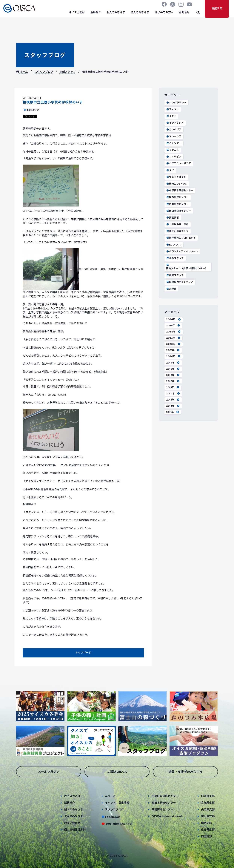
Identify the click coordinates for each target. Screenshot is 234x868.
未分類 (171, 289)
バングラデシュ (176, 103)
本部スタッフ (68, 72)
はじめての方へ (164, 12)
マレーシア (174, 136)
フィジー (173, 109)
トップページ (83, 653)
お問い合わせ (72, 823)
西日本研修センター (179, 211)
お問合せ (184, 12)
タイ (170, 170)
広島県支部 (208, 830)
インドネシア (175, 123)
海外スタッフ (175, 258)
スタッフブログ (45, 55)
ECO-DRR (174, 245)
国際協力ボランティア (180, 282)
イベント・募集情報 (117, 803)
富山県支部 (208, 816)
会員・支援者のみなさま (185, 772)
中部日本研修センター (180, 190)
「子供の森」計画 (177, 224)
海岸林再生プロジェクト (181, 238)
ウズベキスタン (176, 177)
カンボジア (174, 129)
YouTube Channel (119, 824)
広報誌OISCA (117, 772)
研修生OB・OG (176, 184)
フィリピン (174, 157)
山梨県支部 (208, 809)
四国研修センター (177, 204)
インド (171, 116)
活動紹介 (96, 12)
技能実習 (173, 218)
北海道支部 (208, 796)
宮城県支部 (208, 803)
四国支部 (206, 836)
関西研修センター (177, 197)
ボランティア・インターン (182, 251)
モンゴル (173, 150)
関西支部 (206, 823)
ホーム (22, 72)
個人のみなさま (116, 12)
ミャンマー (174, 143)
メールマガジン (49, 772)
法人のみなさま (140, 12)
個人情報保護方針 (75, 830)
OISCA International (167, 816)
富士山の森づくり (177, 231)
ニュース (110, 796)
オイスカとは (77, 12)
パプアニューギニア (179, 163)
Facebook (112, 817)
